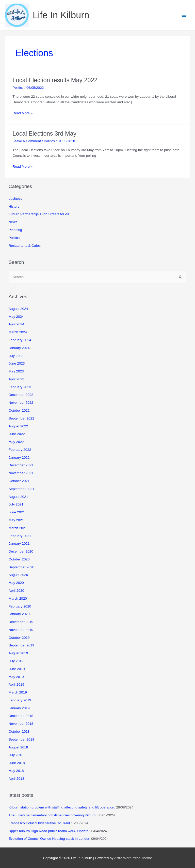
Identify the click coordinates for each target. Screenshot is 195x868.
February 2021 (20, 536)
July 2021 (16, 504)
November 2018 (21, 724)
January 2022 (19, 458)
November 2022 (21, 403)
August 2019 (18, 653)
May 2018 (16, 771)
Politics (18, 88)
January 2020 (19, 614)
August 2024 (18, 309)
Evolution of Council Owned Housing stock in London (49, 839)
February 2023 (20, 387)
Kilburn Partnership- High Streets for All (39, 214)
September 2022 (21, 418)
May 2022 (16, 442)
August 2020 (18, 575)
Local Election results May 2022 (55, 80)
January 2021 (19, 544)
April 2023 (17, 379)
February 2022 (20, 450)
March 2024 (18, 332)
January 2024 (19, 348)
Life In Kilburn (61, 15)
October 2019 (19, 638)
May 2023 (16, 371)
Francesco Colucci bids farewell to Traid (39, 823)
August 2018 (18, 747)
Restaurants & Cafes (25, 246)
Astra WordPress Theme (133, 858)
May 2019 (16, 677)
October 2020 (19, 559)
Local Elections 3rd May (44, 134)
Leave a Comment (27, 141)
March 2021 (18, 528)
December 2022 (21, 395)
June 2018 (17, 763)
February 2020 (20, 606)
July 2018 (16, 755)
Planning (15, 230)
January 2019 (19, 708)
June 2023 (17, 363)
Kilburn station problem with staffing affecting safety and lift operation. (62, 807)
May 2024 (16, 317)
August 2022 (18, 426)
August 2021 (18, 497)
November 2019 (21, 630)
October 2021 (19, 481)
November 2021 (21, 473)
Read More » (22, 113)
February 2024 (20, 340)
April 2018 (17, 779)
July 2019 (16, 661)
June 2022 (17, 434)
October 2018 (19, 732)
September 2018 (21, 739)
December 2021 (21, 465)
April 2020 (17, 591)
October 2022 (19, 410)
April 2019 (17, 684)
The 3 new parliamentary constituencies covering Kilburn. (53, 815)
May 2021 (16, 520)
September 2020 (21, 567)
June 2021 (17, 512)
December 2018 (21, 716)
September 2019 (21, 645)
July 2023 (16, 356)
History (14, 206)
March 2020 (18, 598)
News (13, 222)
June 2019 (17, 669)
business (15, 199)
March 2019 (18, 692)
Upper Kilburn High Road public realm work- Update (49, 831)
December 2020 (21, 551)
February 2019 (20, 700)
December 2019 (21, 622)
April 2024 (17, 324)
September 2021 (21, 489)
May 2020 (16, 583)
